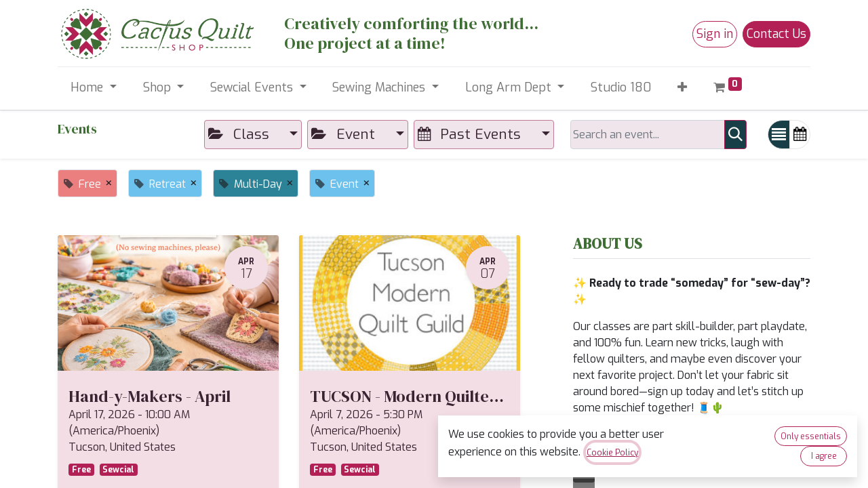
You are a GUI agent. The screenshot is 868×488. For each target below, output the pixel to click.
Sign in (715, 34)
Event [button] (345, 134)
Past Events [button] (471, 134)
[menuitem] (621, 88)
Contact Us (776, 34)
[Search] (735, 135)
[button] (683, 88)
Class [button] (240, 134)
